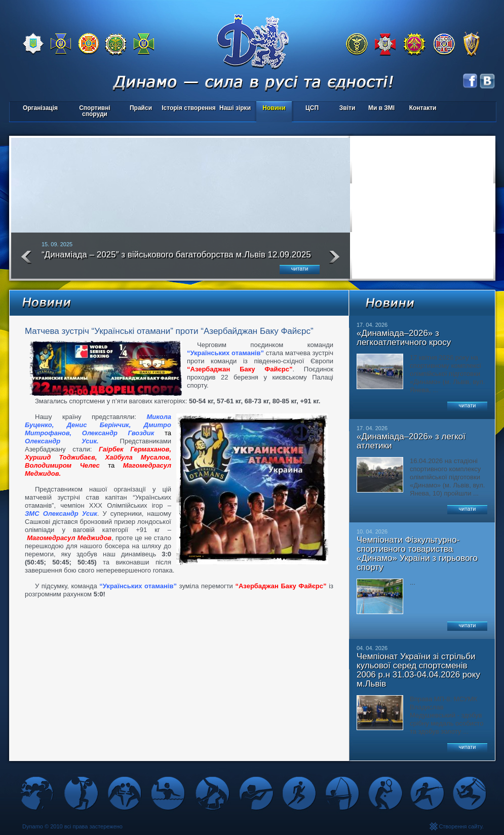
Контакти (423, 108)
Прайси (141, 108)
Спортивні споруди (95, 111)
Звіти (347, 108)
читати (300, 269)
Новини (274, 108)
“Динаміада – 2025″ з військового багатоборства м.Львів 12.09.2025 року (176, 259)
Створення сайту (460, 826)
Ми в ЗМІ (381, 108)
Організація (40, 108)
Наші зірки (233, 109)
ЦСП (310, 109)
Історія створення (189, 108)
